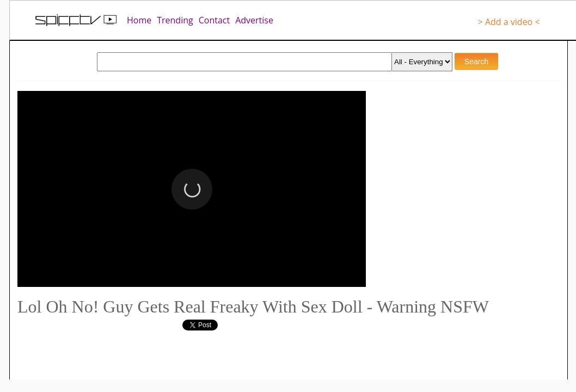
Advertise (254, 20)
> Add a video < (509, 22)
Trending (175, 20)
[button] (192, 189)
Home (139, 20)
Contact (214, 20)
